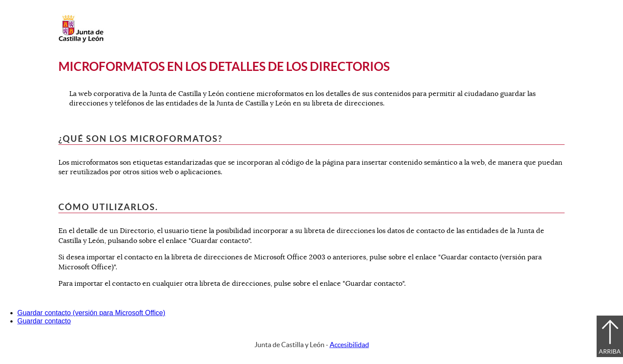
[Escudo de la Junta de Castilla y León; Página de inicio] (81, 41)
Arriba (610, 351)
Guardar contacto (44, 321)
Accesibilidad (349, 345)
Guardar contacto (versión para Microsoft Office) (91, 313)
